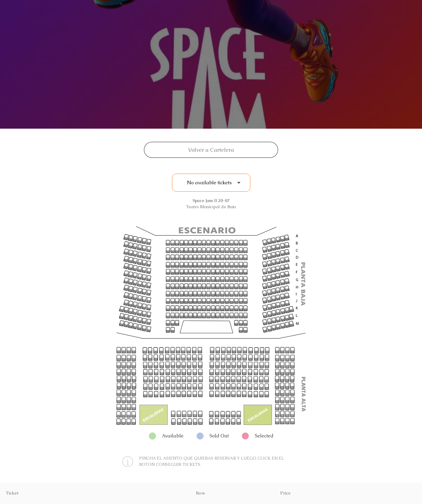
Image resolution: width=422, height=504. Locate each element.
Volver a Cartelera (211, 150)
